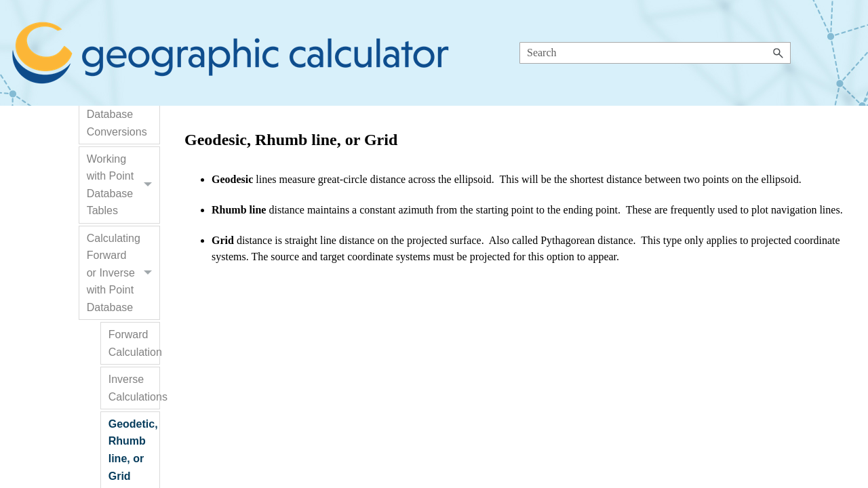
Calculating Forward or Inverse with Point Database (123, 273)
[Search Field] (655, 53)
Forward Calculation (134, 343)
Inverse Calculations (134, 388)
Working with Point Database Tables (123, 185)
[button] (778, 53)
